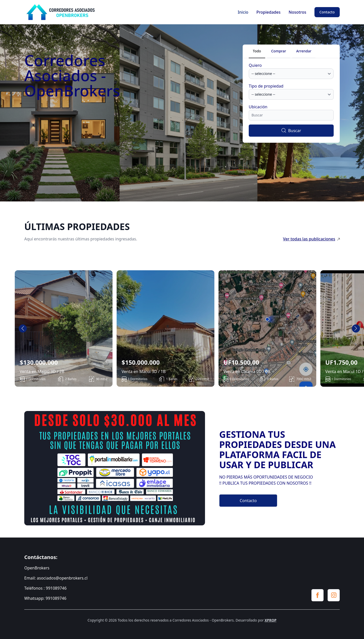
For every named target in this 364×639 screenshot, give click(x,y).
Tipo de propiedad (266, 86)
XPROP (271, 620)
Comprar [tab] (279, 51)
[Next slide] (356, 328)
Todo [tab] (257, 51)
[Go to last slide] (23, 328)
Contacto (327, 12)
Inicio (243, 12)
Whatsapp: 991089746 (45, 598)
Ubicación (258, 107)
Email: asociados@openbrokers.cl (56, 578)
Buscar (291, 131)
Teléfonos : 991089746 (45, 588)
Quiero (255, 65)
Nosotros (298, 12)
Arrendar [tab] (304, 51)
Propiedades (268, 12)
